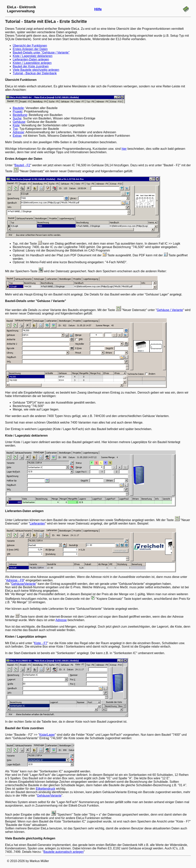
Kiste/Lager (47, 735)
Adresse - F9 (15, 580)
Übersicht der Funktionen (30, 46)
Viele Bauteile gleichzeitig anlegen (36, 70)
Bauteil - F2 (22, 165)
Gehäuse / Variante (170, 310)
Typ (15, 129)
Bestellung (20, 115)
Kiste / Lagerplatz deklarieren (33, 56)
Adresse (18, 132)
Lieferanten (37, 523)
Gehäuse (19, 122)
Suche (17, 118)
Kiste (16, 125)
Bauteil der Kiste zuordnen (31, 66)
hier (124, 149)
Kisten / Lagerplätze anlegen (32, 63)
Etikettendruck (45, 789)
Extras (17, 136)
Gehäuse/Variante (24, 584)
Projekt (18, 111)
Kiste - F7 (41, 643)
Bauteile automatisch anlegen (64, 852)
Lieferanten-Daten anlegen (31, 59)
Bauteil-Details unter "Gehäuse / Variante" (41, 53)
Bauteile (18, 108)
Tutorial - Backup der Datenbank (35, 73)
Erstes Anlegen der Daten (30, 49)
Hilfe (98, 9)
